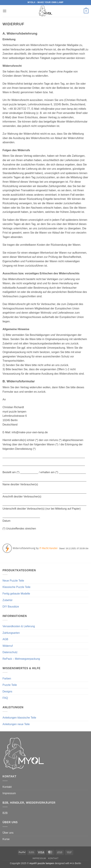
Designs (7, 691)
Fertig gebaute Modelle (16, 594)
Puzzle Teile (10, 685)
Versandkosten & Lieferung (19, 626)
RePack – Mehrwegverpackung (21, 659)
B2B (5, 813)
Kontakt (7, 787)
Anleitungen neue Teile (16, 724)
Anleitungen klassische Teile (19, 718)
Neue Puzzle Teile (13, 581)
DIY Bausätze (11, 607)
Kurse (6, 839)
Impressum (9, 793)
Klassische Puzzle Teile (16, 587)
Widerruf (8, 646)
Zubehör (8, 600)
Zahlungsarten (11, 633)
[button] (5, 11)
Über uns (8, 833)
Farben (7, 679)
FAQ (5, 698)
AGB (5, 639)
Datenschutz (10, 652)
